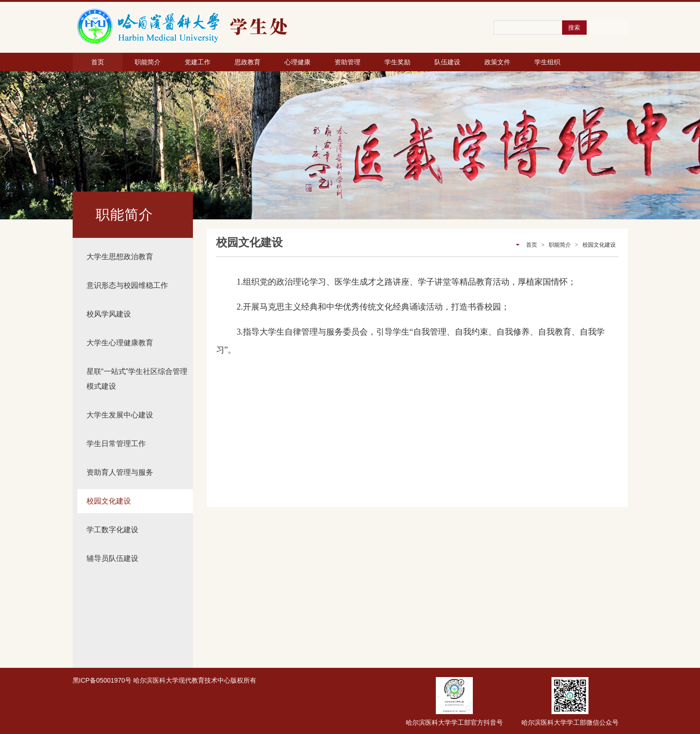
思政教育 (248, 62)
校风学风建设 (109, 314)
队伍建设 (447, 62)
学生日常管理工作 (116, 444)
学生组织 (547, 62)
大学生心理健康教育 (120, 343)
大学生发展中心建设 (120, 415)
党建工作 (198, 62)
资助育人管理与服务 (120, 472)
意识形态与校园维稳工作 (127, 285)
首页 (98, 62)
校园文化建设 (109, 501)
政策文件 (497, 62)
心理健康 (297, 62)
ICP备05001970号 (105, 680)
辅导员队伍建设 (112, 558)
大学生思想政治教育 (120, 257)
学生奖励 (397, 62)
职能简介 (148, 62)
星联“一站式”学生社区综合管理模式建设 (137, 379)
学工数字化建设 (112, 530)
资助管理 (347, 62)
